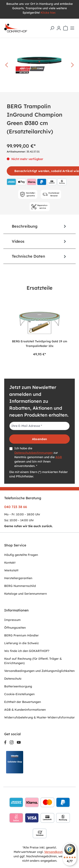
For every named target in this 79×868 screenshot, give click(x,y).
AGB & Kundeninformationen (25, 710)
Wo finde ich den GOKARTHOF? (27, 651)
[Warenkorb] (66, 28)
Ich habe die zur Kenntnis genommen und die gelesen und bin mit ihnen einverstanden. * (38, 457)
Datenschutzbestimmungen (33, 453)
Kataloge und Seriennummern (25, 594)
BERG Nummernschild (20, 586)
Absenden (39, 439)
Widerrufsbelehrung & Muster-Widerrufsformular (39, 717)
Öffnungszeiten (15, 628)
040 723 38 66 (16, 507)
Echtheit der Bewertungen (23, 702)
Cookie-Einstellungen (19, 694)
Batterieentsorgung (18, 686)
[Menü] (72, 28)
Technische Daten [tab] (39, 256)
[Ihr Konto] (59, 28)
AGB (59, 457)
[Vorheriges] (7, 65)
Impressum (12, 620)
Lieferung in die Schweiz (21, 643)
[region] (39, 329)
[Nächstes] (72, 65)
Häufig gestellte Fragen (21, 555)
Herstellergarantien (18, 578)
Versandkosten (55, 852)
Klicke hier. (49, 13)
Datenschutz (13, 679)
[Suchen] (52, 28)
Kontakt (10, 563)
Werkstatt (11, 570)
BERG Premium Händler (21, 635)
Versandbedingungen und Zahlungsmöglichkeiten (39, 671)
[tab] (39, 226)
